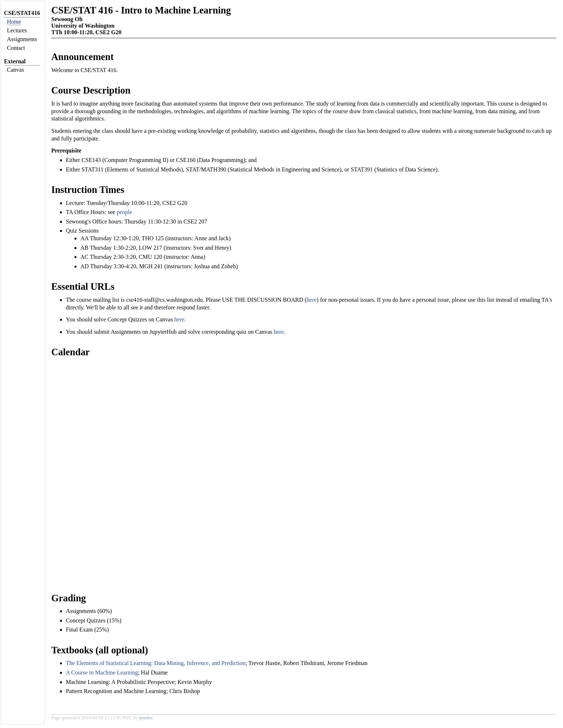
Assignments (22, 39)
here (312, 300)
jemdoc (146, 718)
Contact (16, 48)
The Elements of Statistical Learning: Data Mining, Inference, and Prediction (156, 663)
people (125, 212)
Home (14, 22)
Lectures (17, 30)
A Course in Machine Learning (102, 672)
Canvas (15, 70)
